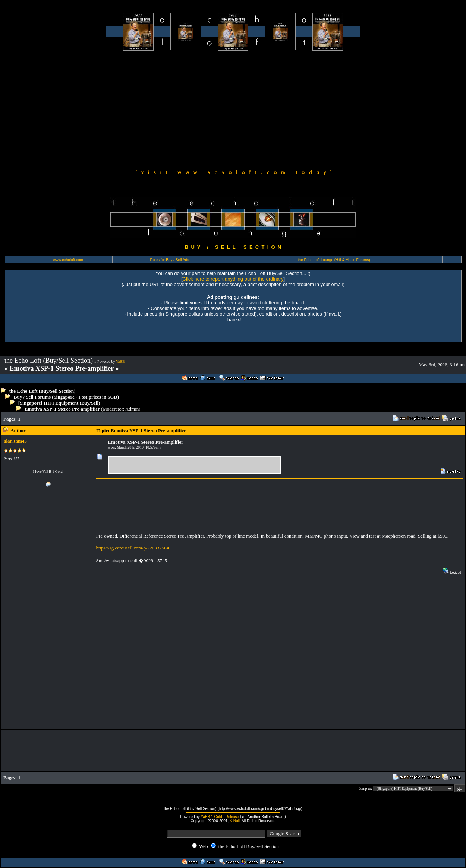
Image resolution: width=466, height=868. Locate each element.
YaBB (120, 362)
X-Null (235, 821)
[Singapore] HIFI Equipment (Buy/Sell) (59, 403)
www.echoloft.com (68, 260)
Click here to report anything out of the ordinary (233, 279)
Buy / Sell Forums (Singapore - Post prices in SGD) (67, 397)
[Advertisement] (233, 109)
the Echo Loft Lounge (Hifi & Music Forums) (334, 260)
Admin (132, 409)
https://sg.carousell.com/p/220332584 (133, 548)
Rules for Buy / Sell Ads (170, 260)
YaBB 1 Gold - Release (220, 817)
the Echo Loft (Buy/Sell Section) (42, 391)
